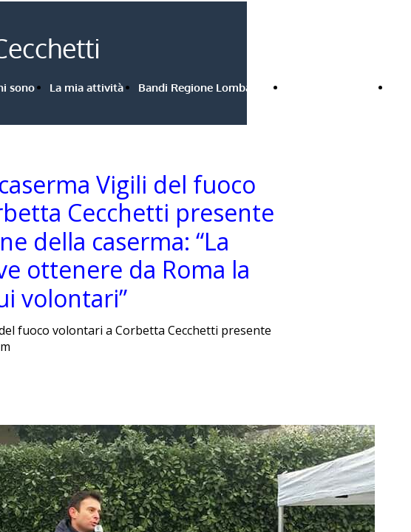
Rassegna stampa (331, 88)
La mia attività (86, 88)
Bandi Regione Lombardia (205, 88)
